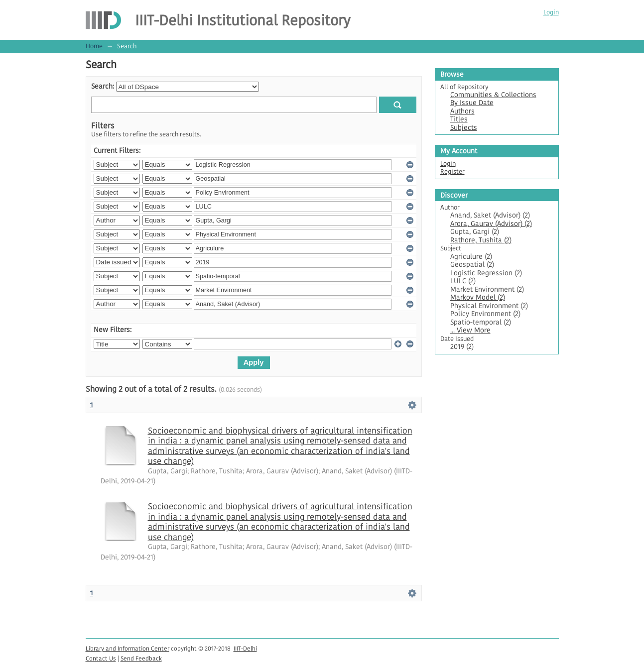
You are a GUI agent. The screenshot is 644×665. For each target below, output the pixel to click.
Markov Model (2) (478, 297)
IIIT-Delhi (245, 648)
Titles (459, 119)
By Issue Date (472, 103)
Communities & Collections (493, 95)
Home (94, 46)
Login (551, 12)
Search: (103, 86)
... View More (470, 330)
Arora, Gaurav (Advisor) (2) (491, 224)
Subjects (464, 128)
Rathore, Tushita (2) (481, 240)
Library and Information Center (128, 648)
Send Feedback (141, 658)
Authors (462, 111)
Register (452, 171)
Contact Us (101, 658)
